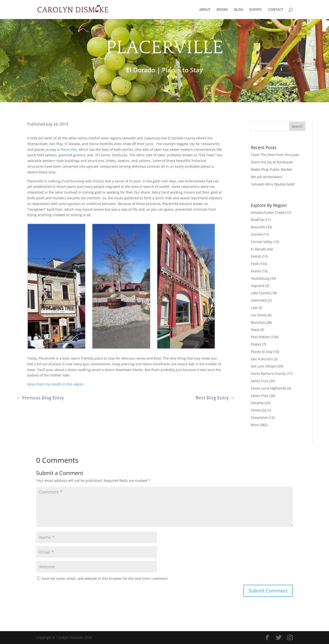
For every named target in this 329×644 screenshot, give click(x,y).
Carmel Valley (262, 242)
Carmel (256, 234)
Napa (255, 329)
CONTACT (276, 10)
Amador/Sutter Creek (268, 212)
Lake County (260, 293)
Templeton (259, 417)
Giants (256, 271)
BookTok (257, 220)
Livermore (259, 300)
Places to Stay (182, 70)
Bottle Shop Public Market (271, 169)
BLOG (239, 10)
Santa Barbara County (268, 373)
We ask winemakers (266, 177)
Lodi (254, 308)
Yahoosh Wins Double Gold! (273, 184)
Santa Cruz (259, 381)
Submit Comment (268, 591)
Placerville (69, 149)
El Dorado (141, 70)
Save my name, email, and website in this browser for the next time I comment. (105, 578)
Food (255, 264)
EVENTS (256, 10)
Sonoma (257, 403)
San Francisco (262, 359)
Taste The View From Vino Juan (275, 155)
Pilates (256, 344)
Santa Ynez (260, 396)
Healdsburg (260, 278)
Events (256, 256)
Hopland (258, 286)
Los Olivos (259, 315)
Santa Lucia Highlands (269, 388)
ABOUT (205, 10)
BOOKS (222, 10)
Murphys (258, 322)
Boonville (258, 227)
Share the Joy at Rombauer (272, 162)
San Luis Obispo (264, 366)
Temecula (259, 410)
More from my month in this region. (56, 384)
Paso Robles (260, 337)
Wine (255, 425)
